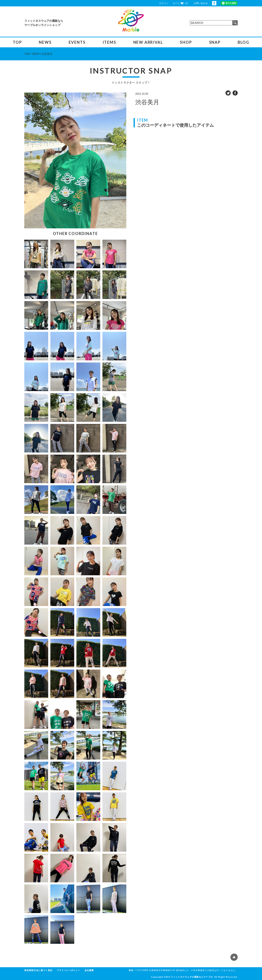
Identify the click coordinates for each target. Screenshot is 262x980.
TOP (17, 42)
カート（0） (181, 3)
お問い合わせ (201, 3)
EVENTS (77, 42)
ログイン (164, 3)
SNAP (215, 42)
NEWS (45, 42)
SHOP (186, 42)
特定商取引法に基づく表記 (38, 970)
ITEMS (109, 42)
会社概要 (89, 970)
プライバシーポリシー (68, 970)
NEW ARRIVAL (148, 42)
